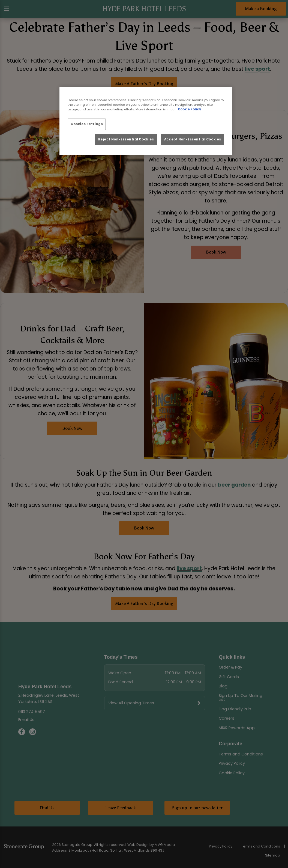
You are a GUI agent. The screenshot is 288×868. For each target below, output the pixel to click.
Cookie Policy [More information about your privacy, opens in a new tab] (189, 109)
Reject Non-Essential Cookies (126, 139)
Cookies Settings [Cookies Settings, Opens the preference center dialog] (87, 124)
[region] (146, 121)
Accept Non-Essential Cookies (193, 139)
